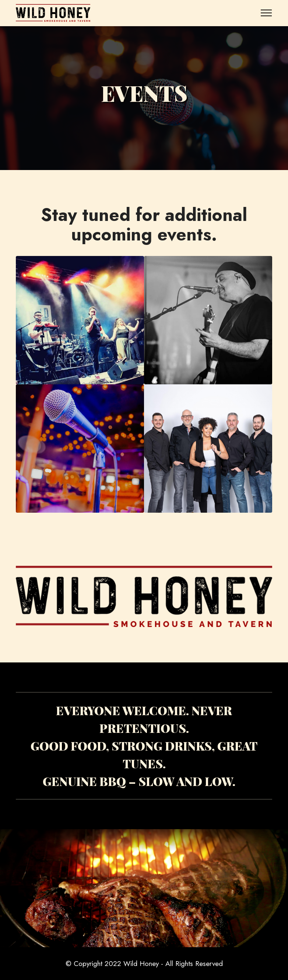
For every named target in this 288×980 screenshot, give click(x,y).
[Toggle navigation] (266, 13)
